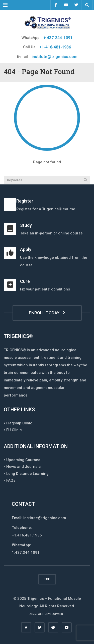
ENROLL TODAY (47, 313)
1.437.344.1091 (26, 553)
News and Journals (23, 467)
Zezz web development (47, 614)
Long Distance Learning (27, 473)
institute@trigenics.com (55, 57)
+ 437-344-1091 (58, 38)
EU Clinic (14, 430)
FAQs (11, 480)
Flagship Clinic (19, 423)
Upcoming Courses (23, 460)
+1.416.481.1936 (27, 535)
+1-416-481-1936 (55, 47)
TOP (47, 579)
